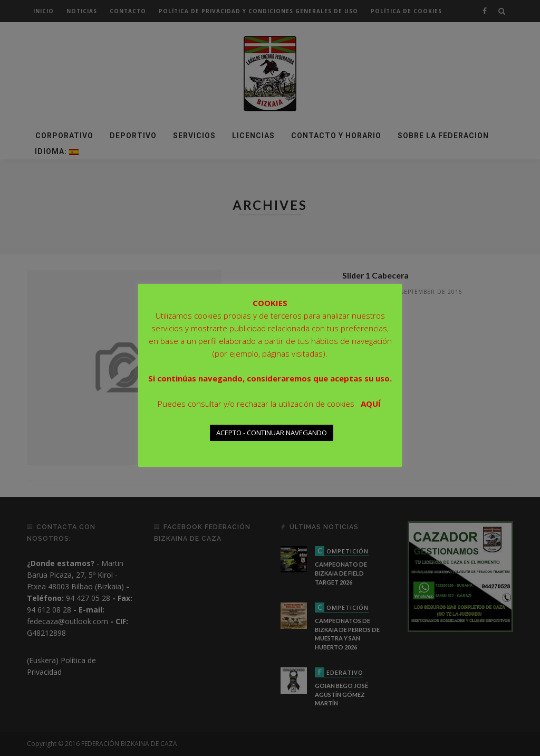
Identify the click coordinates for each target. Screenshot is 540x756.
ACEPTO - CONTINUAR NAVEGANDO (272, 433)
